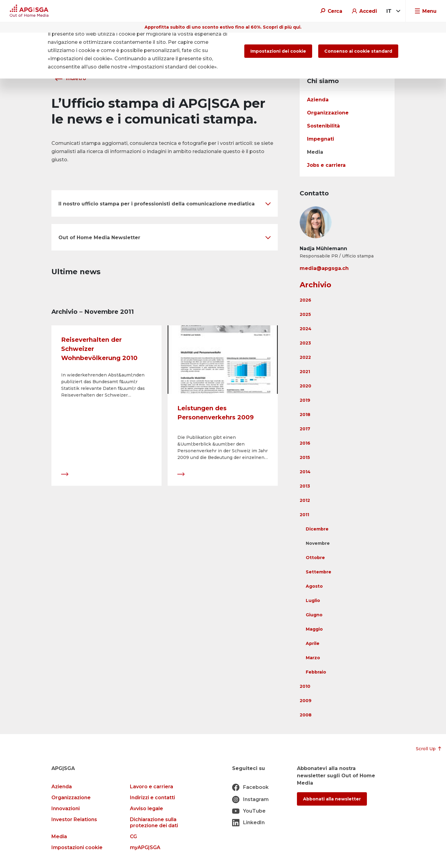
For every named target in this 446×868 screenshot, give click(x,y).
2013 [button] (305, 486)
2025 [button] (305, 314)
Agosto (314, 586)
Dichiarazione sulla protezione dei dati (154, 822)
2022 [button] (305, 357)
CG (133, 836)
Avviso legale (146, 808)
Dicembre (317, 529)
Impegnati (321, 139)
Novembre (318, 543)
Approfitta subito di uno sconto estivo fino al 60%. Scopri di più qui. (223, 27)
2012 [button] (305, 500)
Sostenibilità (323, 126)
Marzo (313, 658)
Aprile (313, 643)
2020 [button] (305, 386)
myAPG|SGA (145, 847)
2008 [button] (306, 715)
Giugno (314, 615)
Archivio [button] (315, 285)
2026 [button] (305, 300)
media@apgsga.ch (324, 268)
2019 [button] (305, 400)
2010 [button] (305, 686)
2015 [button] (305, 457)
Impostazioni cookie (77, 847)
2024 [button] (306, 329)
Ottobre (315, 558)
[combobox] (392, 11)
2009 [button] (306, 701)
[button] (165, 203)
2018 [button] (305, 415)
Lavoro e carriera (152, 787)
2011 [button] (304, 515)
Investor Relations (74, 819)
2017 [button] (305, 429)
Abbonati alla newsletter (332, 799)
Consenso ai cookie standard (358, 51)
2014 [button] (305, 472)
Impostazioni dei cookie (278, 51)
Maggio (314, 629)
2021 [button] (305, 372)
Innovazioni (66, 808)
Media (315, 152)
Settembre (319, 572)
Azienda (318, 100)
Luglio (313, 600)
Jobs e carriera (326, 165)
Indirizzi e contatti (152, 798)
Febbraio (316, 672)
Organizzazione (328, 113)
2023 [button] (305, 343)
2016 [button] (305, 443)
